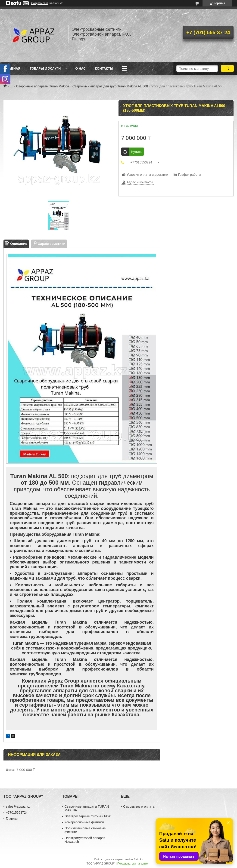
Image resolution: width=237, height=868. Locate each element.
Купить (137, 152)
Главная (12, 68)
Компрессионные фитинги (84, 822)
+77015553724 (17, 813)
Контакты (104, 68)
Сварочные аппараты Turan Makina (43, 86)
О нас (80, 68)
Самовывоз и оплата (139, 806)
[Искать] (227, 68)
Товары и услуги (45, 68)
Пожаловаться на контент (134, 864)
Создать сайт (40, 3)
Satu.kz (138, 859)
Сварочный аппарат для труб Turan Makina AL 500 (110, 86)
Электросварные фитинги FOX (88, 816)
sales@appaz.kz (18, 806)
